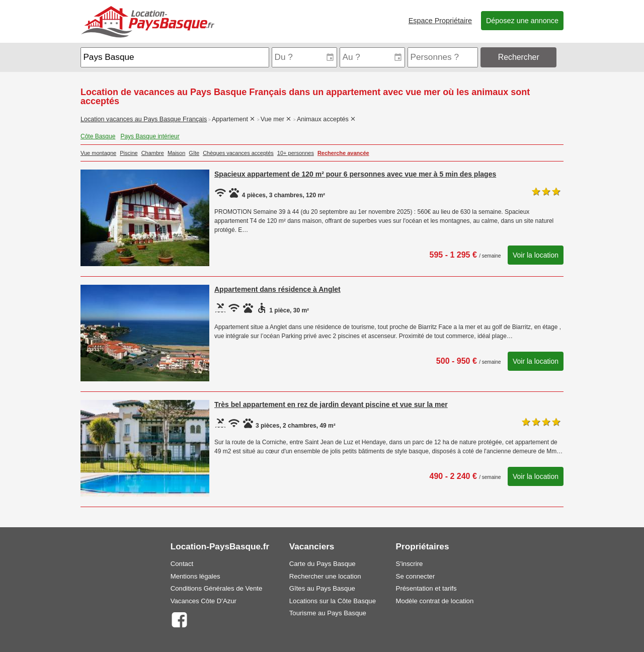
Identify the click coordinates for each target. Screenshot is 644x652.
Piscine (129, 153)
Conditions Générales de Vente (217, 588)
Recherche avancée (343, 153)
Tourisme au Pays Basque (328, 613)
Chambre (153, 153)
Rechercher (519, 57)
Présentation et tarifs (426, 588)
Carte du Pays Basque (323, 564)
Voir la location (536, 255)
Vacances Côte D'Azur (204, 601)
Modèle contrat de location (435, 601)
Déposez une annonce (522, 21)
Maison (176, 153)
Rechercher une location (325, 576)
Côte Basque (98, 136)
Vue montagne (98, 153)
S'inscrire (410, 564)
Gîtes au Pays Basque (322, 588)
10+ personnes (296, 153)
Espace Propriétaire (440, 21)
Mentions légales (195, 576)
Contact (182, 564)
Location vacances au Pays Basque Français (144, 119)
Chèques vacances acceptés (238, 153)
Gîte (194, 153)
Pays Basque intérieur (150, 136)
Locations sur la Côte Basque (333, 601)
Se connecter (416, 576)
